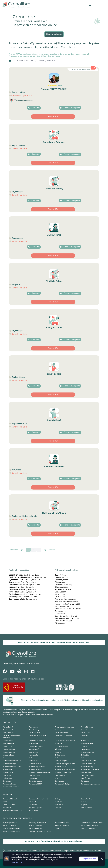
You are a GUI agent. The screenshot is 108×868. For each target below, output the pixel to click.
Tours (60, 575)
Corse (5, 802)
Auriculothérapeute (36, 730)
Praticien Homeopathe (89, 761)
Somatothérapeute (35, 781)
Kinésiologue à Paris (62, 826)
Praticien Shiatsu (35, 770)
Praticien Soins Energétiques (65, 770)
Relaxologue (33, 778)
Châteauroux (63, 585)
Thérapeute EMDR (35, 784)
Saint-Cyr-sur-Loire (47, 61)
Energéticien (85, 741)
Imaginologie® (34, 749)
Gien (60, 623)
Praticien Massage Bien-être (65, 764)
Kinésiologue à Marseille (11, 831)
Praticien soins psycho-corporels (40, 772)
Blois (60, 582)
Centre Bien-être (87, 730)
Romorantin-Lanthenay (68, 604)
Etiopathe (58, 743)
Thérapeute (85, 781)
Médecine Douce (9, 755)
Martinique (59, 805)
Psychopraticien (60, 775)
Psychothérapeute (87, 775)
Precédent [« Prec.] (17, 550)
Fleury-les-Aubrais (66, 599)
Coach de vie (85, 733)
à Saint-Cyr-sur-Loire (24, 575)
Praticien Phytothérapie (37, 767)
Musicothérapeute (87, 752)
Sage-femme (86, 778)
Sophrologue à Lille (9, 826)
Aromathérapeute (87, 727)
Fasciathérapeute (87, 743)
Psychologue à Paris (10, 823)
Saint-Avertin (63, 621)
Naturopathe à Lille (36, 828)
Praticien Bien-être (61, 758)
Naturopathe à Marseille (89, 826)
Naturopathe (33, 755)
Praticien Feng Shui (62, 761)
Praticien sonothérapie (63, 772)
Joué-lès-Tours (64, 590)
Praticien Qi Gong (87, 767)
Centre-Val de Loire (25, 61)
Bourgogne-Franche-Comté (38, 799)
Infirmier (58, 749)
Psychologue (7, 775)
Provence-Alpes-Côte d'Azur (13, 811)
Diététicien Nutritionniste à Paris (92, 823)
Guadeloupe (59, 802)
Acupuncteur (33, 727)
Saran (60, 611)
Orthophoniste (60, 755)
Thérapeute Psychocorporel (91, 784)
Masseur (58, 752)
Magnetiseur (33, 752)
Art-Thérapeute (8, 730)
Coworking (85, 736)
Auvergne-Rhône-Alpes (11, 799)
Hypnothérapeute (9, 749)
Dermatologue (8, 741)
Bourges (62, 580)
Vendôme (62, 606)
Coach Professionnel (62, 733)
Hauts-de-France (9, 805)
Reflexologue (7, 778)
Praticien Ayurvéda (35, 758)
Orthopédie (85, 755)
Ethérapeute (33, 743)
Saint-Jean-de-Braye (67, 602)
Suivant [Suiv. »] (49, 550)
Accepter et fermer (89, 859)
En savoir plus (16, 863)
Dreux (61, 592)
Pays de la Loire (86, 808)
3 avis (60, 85)
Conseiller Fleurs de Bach (38, 736)
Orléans (61, 577)
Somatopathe (8, 781)
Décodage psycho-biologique (65, 741)
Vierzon (61, 594)
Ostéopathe (7, 758)
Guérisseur (85, 746)
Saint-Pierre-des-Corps (67, 618)
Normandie (7, 808)
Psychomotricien (35, 775)
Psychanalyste (86, 772)
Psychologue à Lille (35, 826)
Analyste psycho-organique (64, 727)
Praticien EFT (34, 761)
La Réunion (33, 805)
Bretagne (58, 799)
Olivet (60, 597)
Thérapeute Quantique (11, 787)
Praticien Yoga (8, 772)
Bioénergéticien (60, 730)
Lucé (60, 614)
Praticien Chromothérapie (12, 761)
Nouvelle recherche (54, 34)
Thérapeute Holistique (63, 784)
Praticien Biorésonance (89, 758)
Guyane (84, 802)
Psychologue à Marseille (11, 828)
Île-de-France (34, 811)
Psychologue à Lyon (88, 828)
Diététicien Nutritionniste (38, 741)
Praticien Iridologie (9, 764)
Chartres (62, 587)
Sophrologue (59, 781)
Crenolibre (8, 664)
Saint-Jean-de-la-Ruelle (68, 609)
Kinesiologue (85, 749)
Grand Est (32, 802)
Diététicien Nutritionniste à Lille (40, 831)
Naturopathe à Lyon (62, 823)
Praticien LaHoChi (35, 764)
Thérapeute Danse (9, 784)
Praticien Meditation (88, 764)
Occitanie (58, 808)
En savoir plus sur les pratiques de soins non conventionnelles (28, 715)
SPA (56, 778)
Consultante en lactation (63, 736)
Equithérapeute (8, 743)
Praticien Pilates (61, 767)
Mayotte (84, 805)
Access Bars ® (8, 727)
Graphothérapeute (61, 746)
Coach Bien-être (34, 733)
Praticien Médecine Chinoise (13, 767)
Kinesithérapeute (9, 752)
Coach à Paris (60, 828)
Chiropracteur (8, 733)
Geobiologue (7, 746)
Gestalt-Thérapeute (36, 746)
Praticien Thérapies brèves (90, 770)
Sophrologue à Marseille (37, 823)
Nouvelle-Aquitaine (36, 808)
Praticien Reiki (8, 770)
